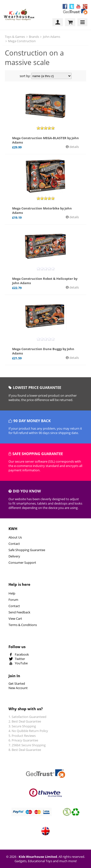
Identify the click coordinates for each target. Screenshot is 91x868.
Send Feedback (19, 612)
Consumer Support (22, 563)
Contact (14, 544)
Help (12, 593)
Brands (34, 37)
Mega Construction (22, 41)
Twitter (20, 659)
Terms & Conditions (23, 625)
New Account (18, 688)
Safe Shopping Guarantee (27, 550)
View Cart (15, 619)
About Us (15, 537)
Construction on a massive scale (34, 57)
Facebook (22, 654)
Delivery (14, 556)
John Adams (52, 37)
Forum (13, 600)
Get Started (17, 683)
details (74, 147)
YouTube (21, 663)
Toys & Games (15, 37)
